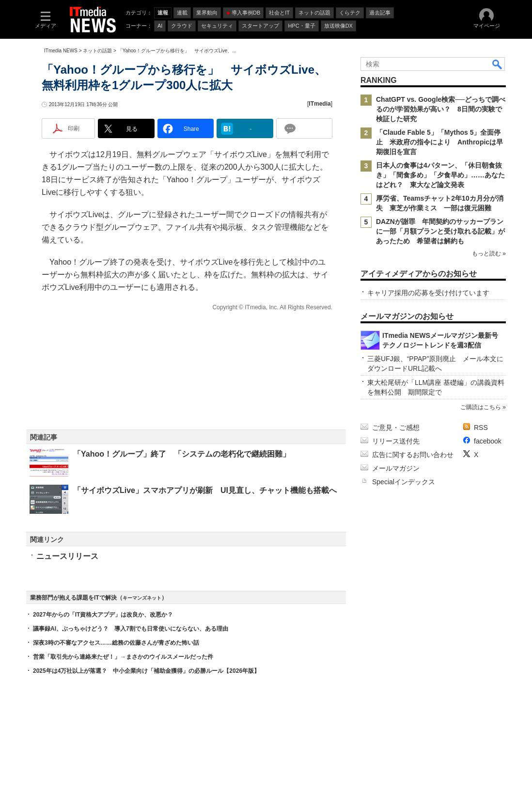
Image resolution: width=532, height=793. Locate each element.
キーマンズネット (142, 598)
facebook (488, 441)
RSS (481, 428)
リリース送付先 (396, 441)
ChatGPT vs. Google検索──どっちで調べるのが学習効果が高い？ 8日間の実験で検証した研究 (441, 109)
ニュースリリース (67, 556)
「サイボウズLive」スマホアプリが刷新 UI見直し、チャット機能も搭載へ (205, 490)
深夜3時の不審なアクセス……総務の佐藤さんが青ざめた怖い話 (116, 643)
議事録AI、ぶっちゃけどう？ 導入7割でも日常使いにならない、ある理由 (131, 629)
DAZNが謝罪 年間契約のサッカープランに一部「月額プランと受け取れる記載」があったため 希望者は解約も (440, 231)
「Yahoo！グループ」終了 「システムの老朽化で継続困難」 (182, 454)
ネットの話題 (97, 51)
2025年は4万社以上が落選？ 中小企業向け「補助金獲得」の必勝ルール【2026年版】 (146, 671)
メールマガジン (396, 468)
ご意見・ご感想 (396, 428)
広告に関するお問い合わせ (413, 455)
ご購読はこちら (481, 407)
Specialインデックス (404, 482)
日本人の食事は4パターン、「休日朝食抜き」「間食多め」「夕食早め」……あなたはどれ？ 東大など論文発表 (440, 175)
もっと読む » (489, 254)
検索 (498, 64)
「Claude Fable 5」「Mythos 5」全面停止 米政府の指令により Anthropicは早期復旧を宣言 (439, 142)
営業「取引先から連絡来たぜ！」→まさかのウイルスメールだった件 (123, 657)
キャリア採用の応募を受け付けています (428, 293)
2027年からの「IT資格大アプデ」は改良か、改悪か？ (103, 615)
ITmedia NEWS (61, 51)
